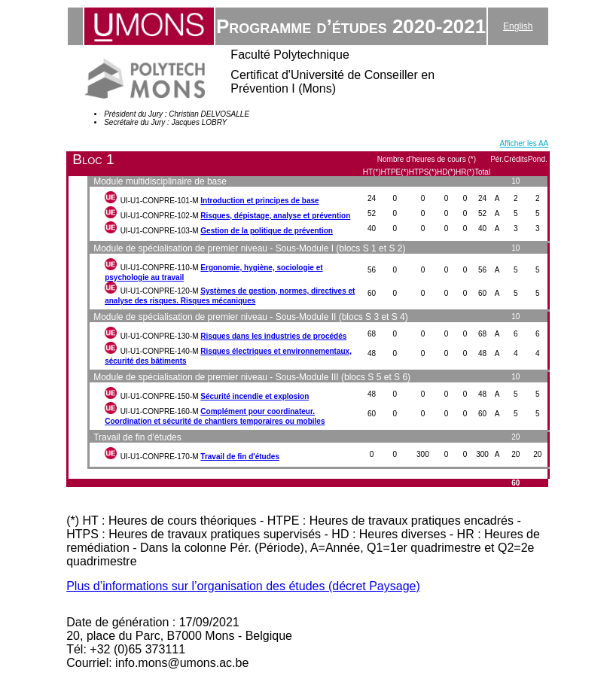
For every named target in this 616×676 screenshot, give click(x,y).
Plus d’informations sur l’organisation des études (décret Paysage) (243, 586)
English (518, 26)
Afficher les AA (524, 143)
